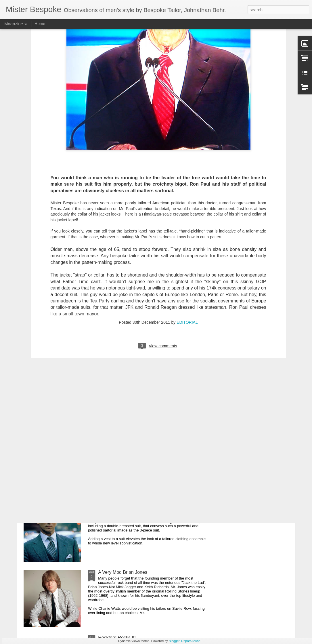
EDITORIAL (187, 269)
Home (40, 24)
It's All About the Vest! (120, 507)
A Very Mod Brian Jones (123, 572)
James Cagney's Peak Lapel (127, 442)
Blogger (174, 641)
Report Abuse (191, 641)
